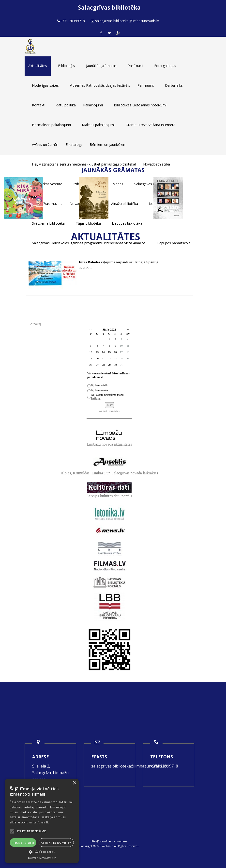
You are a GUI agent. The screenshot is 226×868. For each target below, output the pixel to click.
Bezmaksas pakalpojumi (51, 125)
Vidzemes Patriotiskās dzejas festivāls (100, 85)
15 (109, 352)
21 (103, 358)
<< (91, 330)
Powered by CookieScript (42, 858)
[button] (42, 852)
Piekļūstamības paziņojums (109, 841)
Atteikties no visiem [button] (56, 843)
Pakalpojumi (93, 105)
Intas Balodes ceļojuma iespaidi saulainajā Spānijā (119, 262)
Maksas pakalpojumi (98, 125)
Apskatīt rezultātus (109, 411)
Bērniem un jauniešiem (108, 144)
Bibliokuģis (67, 66)
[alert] (42, 821)
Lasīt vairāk (41, 822)
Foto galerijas (165, 66)
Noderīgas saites (45, 85)
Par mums (146, 85)
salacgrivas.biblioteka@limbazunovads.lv (128, 766)
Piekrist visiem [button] (23, 843)
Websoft (107, 846)
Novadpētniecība (157, 164)
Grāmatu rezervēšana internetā (151, 125)
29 (109, 365)
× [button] (74, 783)
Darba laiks (174, 85)
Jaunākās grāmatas (101, 66)
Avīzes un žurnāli (45, 144)
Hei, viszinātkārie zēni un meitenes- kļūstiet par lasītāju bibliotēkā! (84, 164)
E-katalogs (74, 144)
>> (128, 330)
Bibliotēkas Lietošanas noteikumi (140, 105)
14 (103, 352)
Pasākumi (135, 66)
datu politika (66, 105)
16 (115, 352)
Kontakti (39, 105)
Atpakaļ (36, 324)
